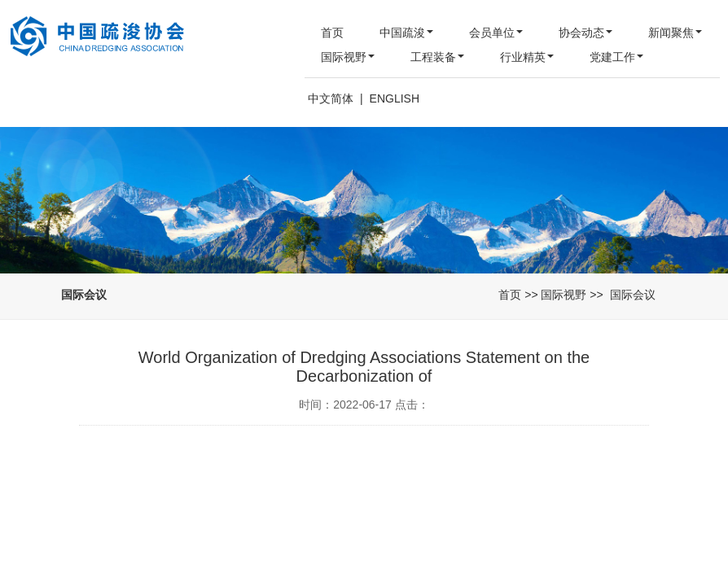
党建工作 (616, 57)
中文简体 (331, 98)
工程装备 (437, 57)
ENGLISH (395, 98)
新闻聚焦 (675, 33)
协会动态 (585, 33)
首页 (332, 33)
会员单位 (496, 33)
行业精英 (527, 57)
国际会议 (633, 295)
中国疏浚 (406, 33)
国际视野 (348, 57)
